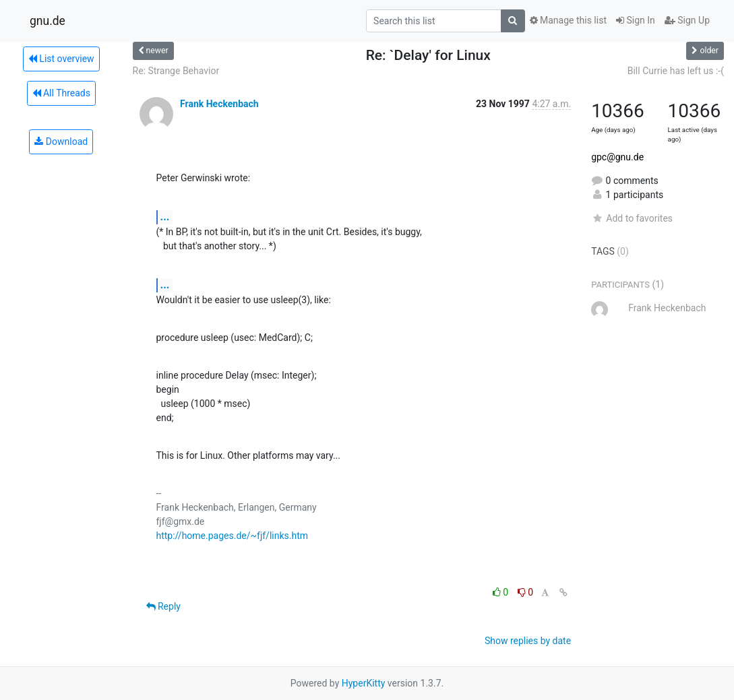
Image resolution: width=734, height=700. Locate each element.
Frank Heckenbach (219, 104)
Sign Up (687, 20)
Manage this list (568, 20)
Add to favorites (632, 218)
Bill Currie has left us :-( (676, 71)
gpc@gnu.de (617, 157)
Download (61, 141)
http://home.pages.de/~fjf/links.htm (233, 536)
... (165, 217)
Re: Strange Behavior (176, 71)
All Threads (61, 93)
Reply (163, 606)
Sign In (636, 20)
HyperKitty (364, 683)
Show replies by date (528, 641)
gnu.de (48, 21)
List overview (61, 59)
